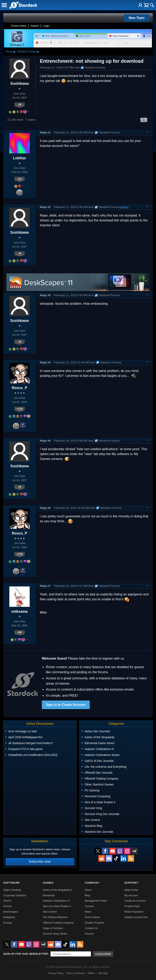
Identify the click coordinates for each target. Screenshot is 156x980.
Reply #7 (45, 586)
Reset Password (134, 912)
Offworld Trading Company (58, 923)
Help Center (131, 890)
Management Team (96, 901)
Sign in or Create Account (66, 705)
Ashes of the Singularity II (58, 890)
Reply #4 (45, 362)
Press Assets (92, 917)
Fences (8, 906)
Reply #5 (45, 441)
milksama (19, 612)
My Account (131, 895)
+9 (20, 104)
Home (9, 51)
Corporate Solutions (15, 895)
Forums (89, 934)
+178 (20, 409)
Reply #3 (45, 295)
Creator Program (94, 923)
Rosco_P (19, 388)
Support (131, 883)
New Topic (137, 18)
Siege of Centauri (53, 928)
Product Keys (132, 906)
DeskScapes (11, 912)
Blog (87, 895)
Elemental (49, 895)
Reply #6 (45, 508)
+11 (19, 179)
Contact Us (91, 928)
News (88, 912)
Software (11, 883)
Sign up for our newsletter (26, 954)
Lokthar (20, 158)
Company (92, 883)
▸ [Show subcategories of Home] (14, 52)
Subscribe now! (40, 862)
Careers (89, 906)
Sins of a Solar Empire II (57, 906)
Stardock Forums (93, 68)
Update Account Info (136, 917)
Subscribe (103, 954)
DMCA (91, 973)
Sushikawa (20, 84)
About (88, 890)
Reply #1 (45, 133)
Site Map (103, 973)
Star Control (50, 912)
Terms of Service (76, 973)
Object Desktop (12, 890)
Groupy (8, 923)
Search (35, 26)
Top (147, 133)
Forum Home (19, 26)
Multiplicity (9, 917)
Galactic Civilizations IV (56, 901)
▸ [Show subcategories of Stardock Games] (38, 52)
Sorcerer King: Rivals (55, 934)
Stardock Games (27, 51)
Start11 (7, 901)
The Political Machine (55, 917)
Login (46, 26)
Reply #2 (45, 207)
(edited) (124, 207)
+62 (19, 632)
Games (48, 883)
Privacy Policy (56, 973)
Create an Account (135, 901)
